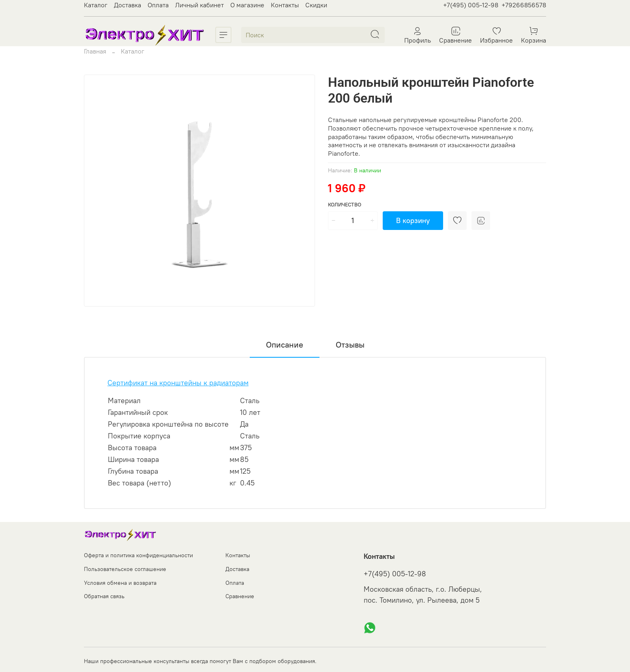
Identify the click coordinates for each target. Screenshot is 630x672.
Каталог (96, 5)
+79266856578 (524, 5)
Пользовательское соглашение (125, 569)
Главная (95, 51)
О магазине (247, 5)
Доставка (127, 5)
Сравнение (240, 596)
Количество (345, 205)
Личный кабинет (199, 5)
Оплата (158, 5)
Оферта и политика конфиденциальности (138, 555)
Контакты (285, 5)
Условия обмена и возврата (120, 583)
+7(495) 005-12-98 (471, 5)
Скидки (316, 5)
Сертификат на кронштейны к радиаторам (178, 383)
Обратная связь (104, 596)
